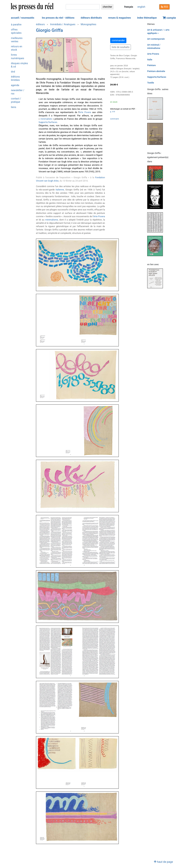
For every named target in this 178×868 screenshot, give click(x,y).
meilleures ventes (17, 40)
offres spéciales (16, 31)
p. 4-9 (113, 112)
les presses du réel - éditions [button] (58, 18)
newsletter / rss (18, 92)
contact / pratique (16, 100)
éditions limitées (15, 78)
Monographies (88, 24)
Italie (150, 60)
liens (14, 107)
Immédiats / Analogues (63, 24)
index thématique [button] (147, 18)
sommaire (115, 119)
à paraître (16, 25)
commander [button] (118, 40)
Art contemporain (156, 39)
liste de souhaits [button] (121, 47)
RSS (164, 7)
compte (169, 18)
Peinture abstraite (156, 71)
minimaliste (46, 119)
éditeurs (40, 24)
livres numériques (18, 57)
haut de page (163, 862)
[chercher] (83, 7)
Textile (151, 83)
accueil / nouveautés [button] (23, 18)
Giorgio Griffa (49, 30)
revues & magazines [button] (120, 18)
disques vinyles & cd (19, 65)
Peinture (151, 65)
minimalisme (52, 220)
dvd (13, 72)
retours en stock (17, 48)
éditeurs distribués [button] (91, 18)
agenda (15, 85)
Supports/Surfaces (48, 122)
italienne (60, 190)
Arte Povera (85, 112)
